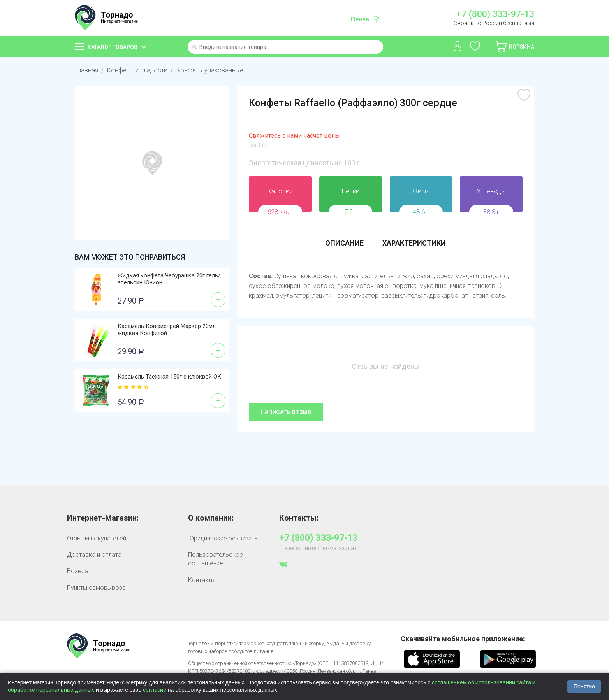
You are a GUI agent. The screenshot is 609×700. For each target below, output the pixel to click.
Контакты (202, 580)
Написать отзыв (286, 412)
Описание (344, 243)
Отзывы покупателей (97, 538)
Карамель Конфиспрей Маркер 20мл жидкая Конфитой (167, 330)
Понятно (584, 686)
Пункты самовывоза (96, 588)
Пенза (360, 19)
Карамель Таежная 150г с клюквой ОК (169, 377)
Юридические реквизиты (223, 538)
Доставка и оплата (94, 555)
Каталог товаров (113, 47)
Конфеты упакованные (208, 70)
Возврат (79, 571)
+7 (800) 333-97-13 (495, 14)
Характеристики (414, 243)
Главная (87, 70)
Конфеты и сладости (136, 70)
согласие (155, 690)
